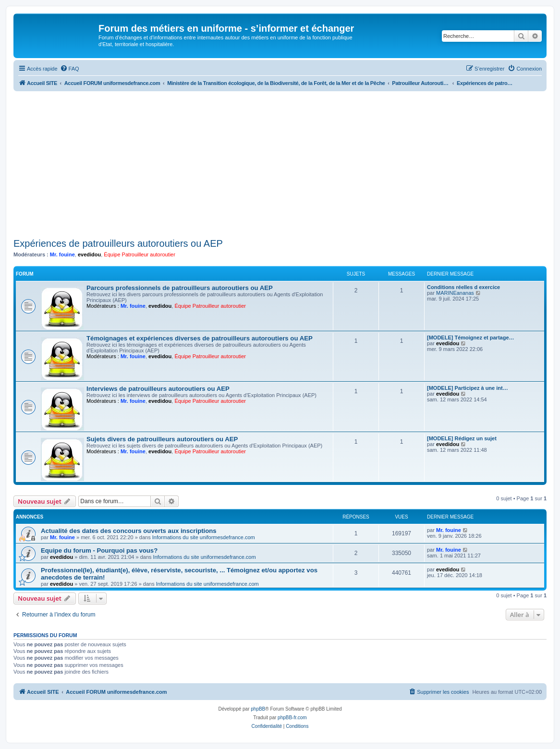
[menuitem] (70, 69)
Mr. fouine (62, 254)
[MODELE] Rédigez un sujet (462, 438)
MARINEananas (455, 293)
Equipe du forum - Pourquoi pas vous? (99, 550)
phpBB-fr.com (292, 718)
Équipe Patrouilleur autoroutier (140, 254)
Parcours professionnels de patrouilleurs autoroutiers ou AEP (180, 288)
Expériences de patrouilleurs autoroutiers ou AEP (118, 243)
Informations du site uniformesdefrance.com (204, 537)
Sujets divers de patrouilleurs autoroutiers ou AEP (162, 439)
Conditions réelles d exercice (463, 287)
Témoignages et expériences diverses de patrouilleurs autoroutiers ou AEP (200, 338)
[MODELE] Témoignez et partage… (471, 338)
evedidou (89, 254)
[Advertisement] (280, 163)
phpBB (258, 709)
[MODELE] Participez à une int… (468, 388)
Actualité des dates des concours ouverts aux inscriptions (129, 531)
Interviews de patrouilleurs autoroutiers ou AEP (158, 389)
